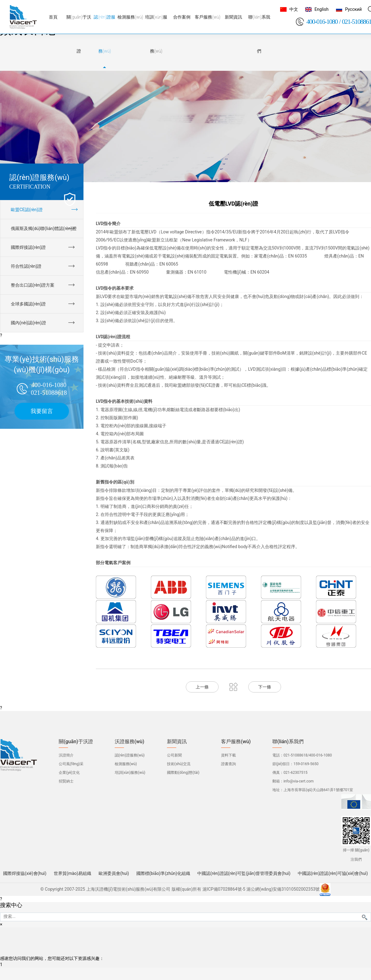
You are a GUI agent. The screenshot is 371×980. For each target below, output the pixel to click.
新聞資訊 (177, 742)
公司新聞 (174, 755)
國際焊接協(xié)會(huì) (25, 873)
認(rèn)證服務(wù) (130, 755)
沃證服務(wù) (130, 742)
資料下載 (228, 755)
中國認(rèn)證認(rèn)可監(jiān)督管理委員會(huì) (244, 873)
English (321, 9)
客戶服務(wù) (236, 742)
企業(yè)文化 (69, 773)
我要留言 (42, 411)
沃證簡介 (66, 755)
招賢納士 (66, 781)
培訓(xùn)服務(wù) (130, 773)
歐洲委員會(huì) (114, 873)
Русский (353, 9)
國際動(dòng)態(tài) (183, 773)
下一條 (265, 687)
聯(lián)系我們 (288, 742)
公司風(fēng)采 (71, 764)
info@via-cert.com (299, 781)
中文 (294, 9)
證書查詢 (228, 764)
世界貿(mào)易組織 (73, 873)
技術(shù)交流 (179, 764)
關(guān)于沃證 (76, 742)
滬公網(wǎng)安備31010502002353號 (283, 889)
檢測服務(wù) (126, 764)
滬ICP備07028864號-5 (224, 889)
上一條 (202, 687)
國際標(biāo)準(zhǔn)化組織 (163, 873)
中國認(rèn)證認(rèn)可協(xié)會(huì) (333, 873)
